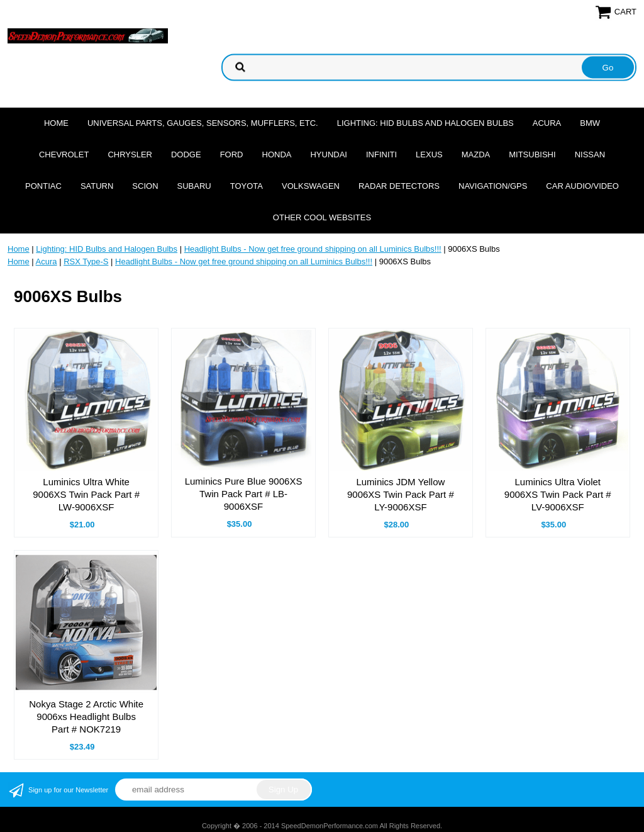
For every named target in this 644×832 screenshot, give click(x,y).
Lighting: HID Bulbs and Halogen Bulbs (425, 123)
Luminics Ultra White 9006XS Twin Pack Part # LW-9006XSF (86, 494)
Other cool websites (322, 217)
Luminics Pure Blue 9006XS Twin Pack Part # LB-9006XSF (244, 494)
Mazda (476, 155)
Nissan (590, 155)
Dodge (186, 155)
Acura (547, 123)
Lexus (429, 155)
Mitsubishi (532, 155)
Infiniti (381, 155)
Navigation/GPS (493, 186)
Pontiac (43, 186)
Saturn (97, 186)
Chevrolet (64, 155)
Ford (232, 155)
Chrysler (130, 155)
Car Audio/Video (582, 186)
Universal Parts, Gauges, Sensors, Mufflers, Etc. (203, 123)
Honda (277, 155)
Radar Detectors (399, 186)
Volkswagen (311, 186)
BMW (590, 123)
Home (56, 123)
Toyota (247, 186)
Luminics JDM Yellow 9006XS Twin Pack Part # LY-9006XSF (401, 494)
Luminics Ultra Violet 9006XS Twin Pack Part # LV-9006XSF (558, 494)
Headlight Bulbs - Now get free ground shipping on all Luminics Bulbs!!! (313, 249)
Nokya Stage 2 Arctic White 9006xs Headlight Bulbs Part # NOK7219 (86, 717)
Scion (145, 186)
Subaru (194, 186)
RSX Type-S (86, 261)
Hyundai (329, 155)
